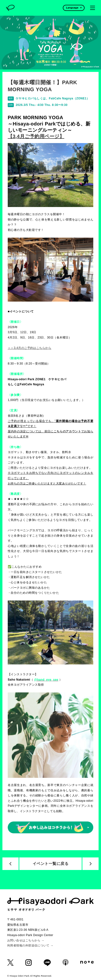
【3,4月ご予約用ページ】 (36, 136)
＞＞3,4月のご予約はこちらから (29, 348)
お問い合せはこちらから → (26, 940)
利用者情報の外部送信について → (30, 945)
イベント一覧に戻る (50, 864)
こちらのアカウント (67, 431)
